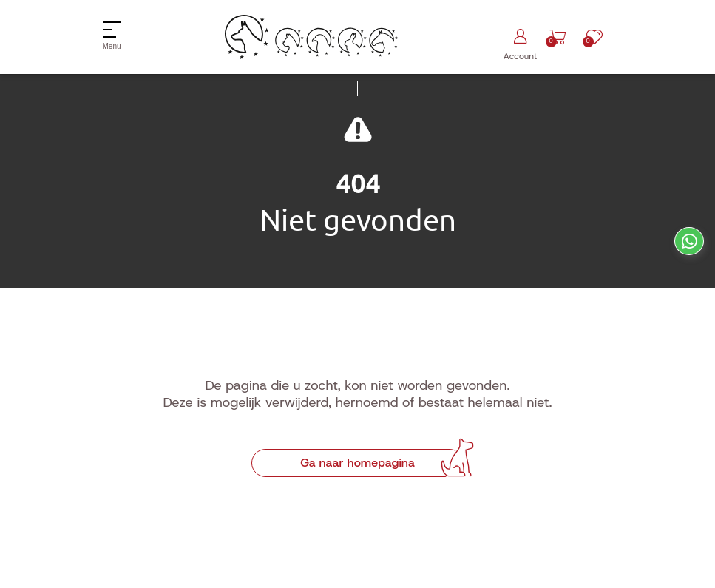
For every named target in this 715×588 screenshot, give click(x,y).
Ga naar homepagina (357, 463)
